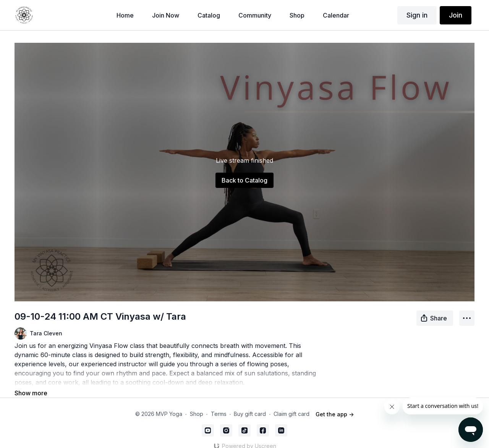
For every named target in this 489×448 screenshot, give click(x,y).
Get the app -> (335, 404)
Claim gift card (291, 404)
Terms (219, 404)
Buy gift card (250, 404)
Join (456, 15)
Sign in (417, 15)
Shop (197, 404)
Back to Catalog (244, 180)
